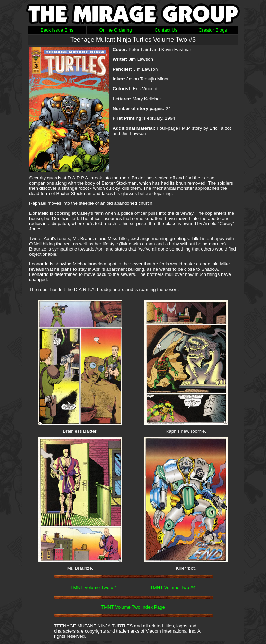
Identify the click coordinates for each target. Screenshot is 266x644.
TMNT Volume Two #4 (173, 588)
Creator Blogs (213, 30)
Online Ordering (116, 30)
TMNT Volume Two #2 (93, 588)
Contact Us (166, 30)
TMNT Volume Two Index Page (133, 607)
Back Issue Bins (57, 30)
